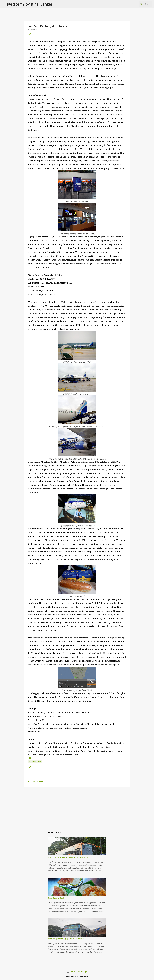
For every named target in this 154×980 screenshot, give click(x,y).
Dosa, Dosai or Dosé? (56, 898)
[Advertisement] (77, 807)
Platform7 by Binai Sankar (30, 4)
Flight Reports (35, 762)
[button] (30, 34)
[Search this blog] (139, 4)
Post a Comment (36, 782)
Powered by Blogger (77, 972)
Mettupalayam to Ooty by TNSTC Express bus (66, 939)
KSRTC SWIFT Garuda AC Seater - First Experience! (68, 857)
